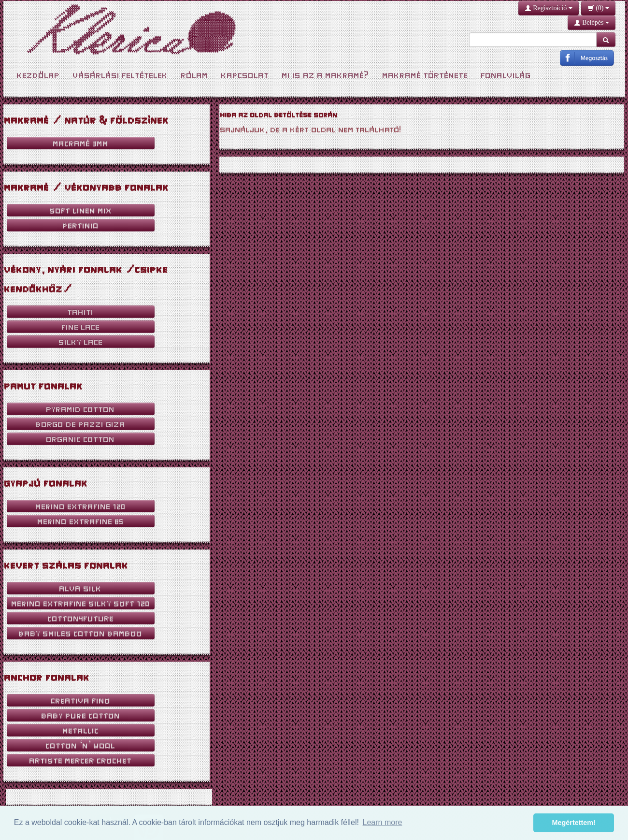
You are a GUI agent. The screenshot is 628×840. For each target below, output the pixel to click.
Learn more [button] (383, 822)
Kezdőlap (38, 75)
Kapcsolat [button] (245, 75)
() (598, 8)
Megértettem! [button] (574, 823)
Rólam (195, 75)
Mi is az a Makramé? (326, 75)
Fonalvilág (506, 75)
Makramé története (425, 75)
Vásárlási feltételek (121, 75)
